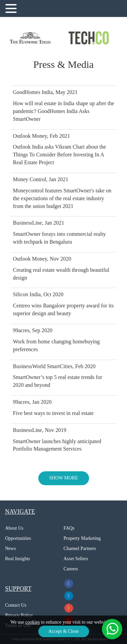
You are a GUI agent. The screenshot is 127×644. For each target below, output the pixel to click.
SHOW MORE (63, 478)
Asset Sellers (76, 559)
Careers (71, 569)
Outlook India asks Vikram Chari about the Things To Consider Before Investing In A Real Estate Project (59, 155)
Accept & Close (63, 631)
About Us (14, 528)
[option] (32, 38)
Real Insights (18, 559)
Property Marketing (82, 538)
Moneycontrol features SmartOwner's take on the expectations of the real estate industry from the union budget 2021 (62, 198)
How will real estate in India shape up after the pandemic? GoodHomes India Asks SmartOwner (63, 111)
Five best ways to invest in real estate (53, 413)
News (10, 548)
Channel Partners (80, 548)
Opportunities (18, 538)
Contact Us (16, 605)
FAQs (69, 528)
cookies (33, 622)
